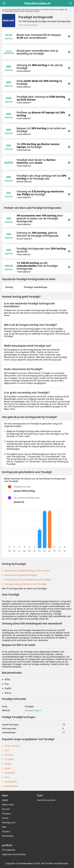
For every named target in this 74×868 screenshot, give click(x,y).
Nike (4, 827)
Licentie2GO (11, 782)
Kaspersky (10, 773)
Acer (7, 750)
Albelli (5, 800)
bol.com (6, 809)
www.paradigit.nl (33, 710)
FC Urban (9, 759)
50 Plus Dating (12, 746)
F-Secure (9, 755)
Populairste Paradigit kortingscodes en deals (27, 571)
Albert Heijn (8, 805)
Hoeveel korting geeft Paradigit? (21, 575)
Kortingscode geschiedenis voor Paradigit (26, 584)
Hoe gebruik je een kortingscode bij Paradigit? (28, 580)
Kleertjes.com (9, 822)
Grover (5, 818)
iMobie (8, 764)
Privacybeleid (9, 850)
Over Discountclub (46, 800)
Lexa (7, 777)
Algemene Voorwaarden (14, 854)
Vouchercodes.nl (37, 3)
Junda (8, 768)
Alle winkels (8, 836)
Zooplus (6, 831)
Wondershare (11, 786)
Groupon (6, 814)
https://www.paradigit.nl (28, 25)
